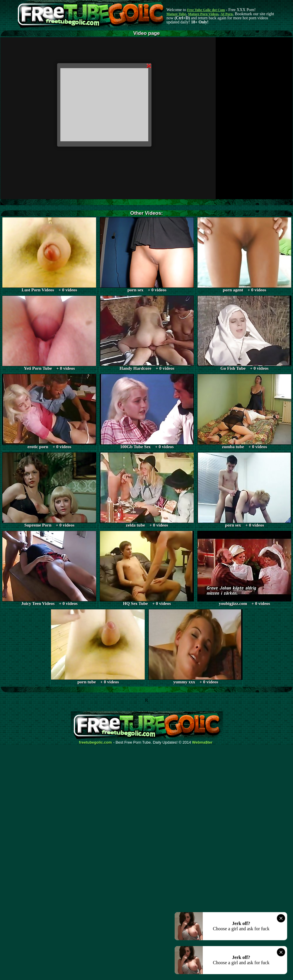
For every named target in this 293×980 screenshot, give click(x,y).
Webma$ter (202, 742)
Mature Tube (176, 14)
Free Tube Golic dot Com (206, 10)
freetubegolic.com (96, 742)
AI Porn (227, 14)
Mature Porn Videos (203, 14)
